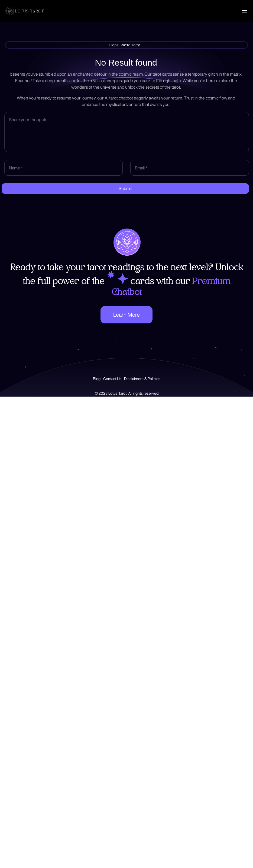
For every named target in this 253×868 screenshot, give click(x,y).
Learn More (126, 315)
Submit (125, 188)
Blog (97, 379)
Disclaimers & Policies (142, 379)
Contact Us (112, 379)
